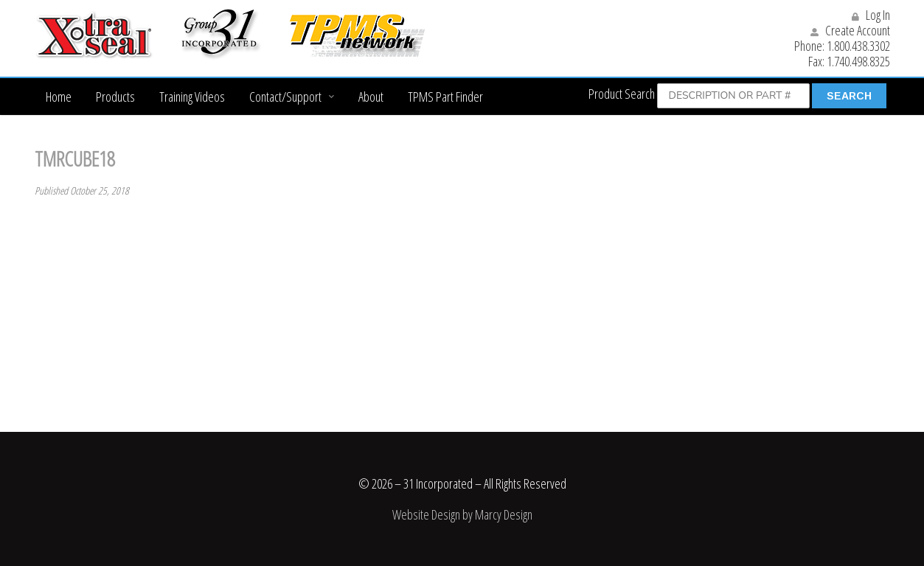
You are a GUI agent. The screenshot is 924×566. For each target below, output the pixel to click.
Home (59, 97)
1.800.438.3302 (858, 46)
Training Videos (192, 97)
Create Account (850, 30)
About (371, 97)
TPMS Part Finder (445, 97)
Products (115, 97)
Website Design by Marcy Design (462, 514)
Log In (871, 15)
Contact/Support (285, 97)
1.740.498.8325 (858, 61)
